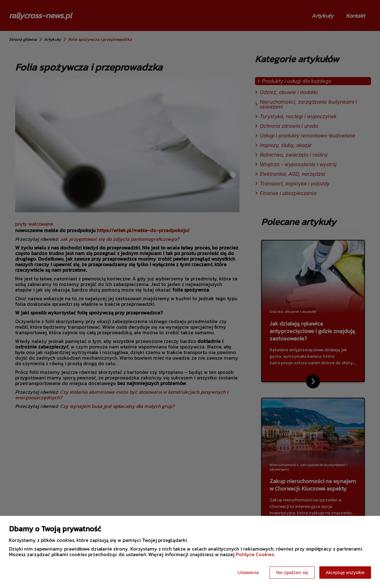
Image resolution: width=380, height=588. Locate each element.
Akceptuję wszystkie (345, 573)
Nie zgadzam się (292, 573)
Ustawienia (248, 573)
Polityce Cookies (255, 554)
